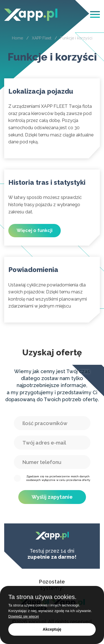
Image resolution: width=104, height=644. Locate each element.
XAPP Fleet (42, 38)
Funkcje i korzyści (76, 38)
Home (17, 38)
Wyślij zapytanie (52, 497)
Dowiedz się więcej (24, 616)
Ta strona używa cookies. (42, 597)
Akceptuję (52, 629)
